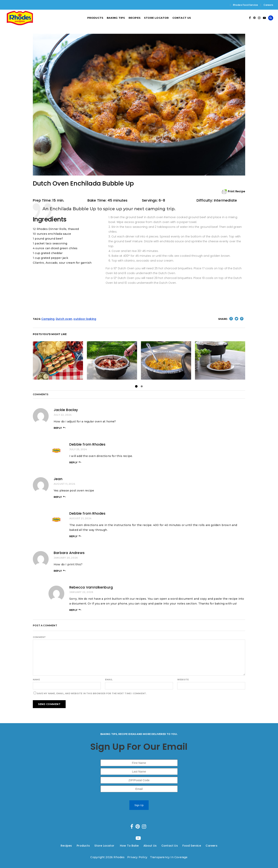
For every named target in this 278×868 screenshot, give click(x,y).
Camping (48, 319)
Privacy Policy (137, 857)
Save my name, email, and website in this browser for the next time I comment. (92, 693)
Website (183, 680)
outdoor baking (85, 319)
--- (74, 846)
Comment (39, 637)
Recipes (66, 846)
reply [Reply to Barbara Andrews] (58, 571)
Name (36, 680)
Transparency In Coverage (169, 857)
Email (109, 680)
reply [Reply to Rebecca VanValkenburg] (73, 610)
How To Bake (129, 846)
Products (83, 846)
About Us (150, 846)
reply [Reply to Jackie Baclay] (58, 428)
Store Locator (105, 846)
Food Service (192, 846)
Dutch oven (64, 319)
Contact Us (170, 846)
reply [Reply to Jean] (58, 497)
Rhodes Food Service (246, 5)
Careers (268, 5)
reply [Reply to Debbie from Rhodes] (73, 462)
